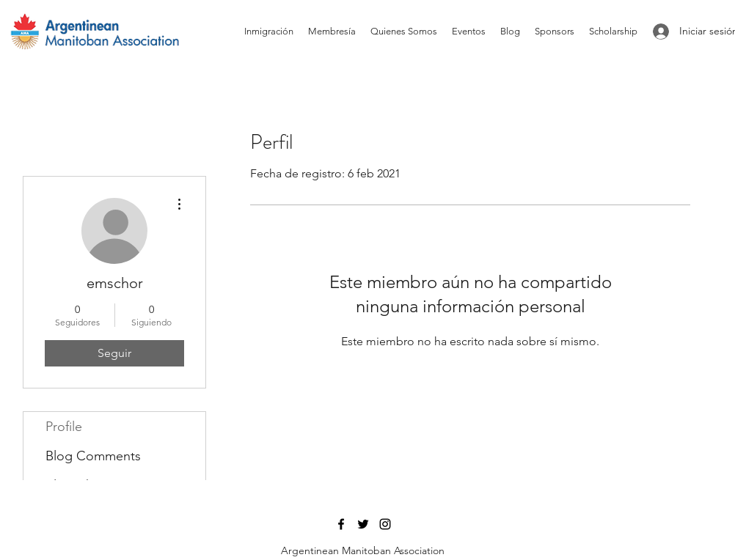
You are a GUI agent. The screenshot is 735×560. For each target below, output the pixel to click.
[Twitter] (363, 524)
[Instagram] (385, 524)
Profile (64, 427)
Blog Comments (93, 456)
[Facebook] (341, 524)
